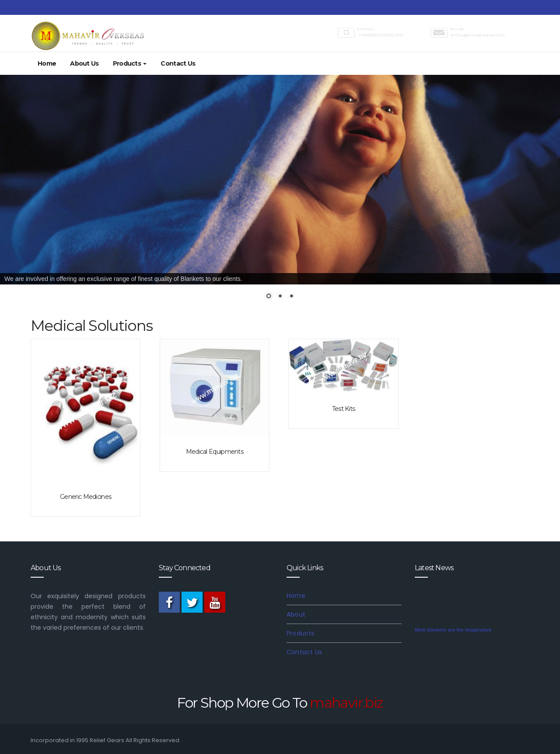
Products (130, 63)
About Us (84, 63)
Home (47, 63)
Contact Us (178, 63)
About (296, 614)
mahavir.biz (346, 703)
